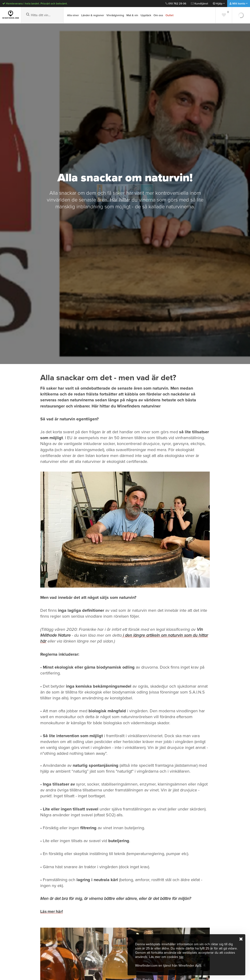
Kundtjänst (200, 4)
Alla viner (73, 15)
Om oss (158, 15)
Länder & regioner (93, 15)
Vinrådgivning (115, 15)
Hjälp (219, 4)
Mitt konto (239, 4)
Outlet (169, 15)
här (181, 957)
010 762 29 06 (176, 4)
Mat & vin (132, 15)
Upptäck (146, 15)
